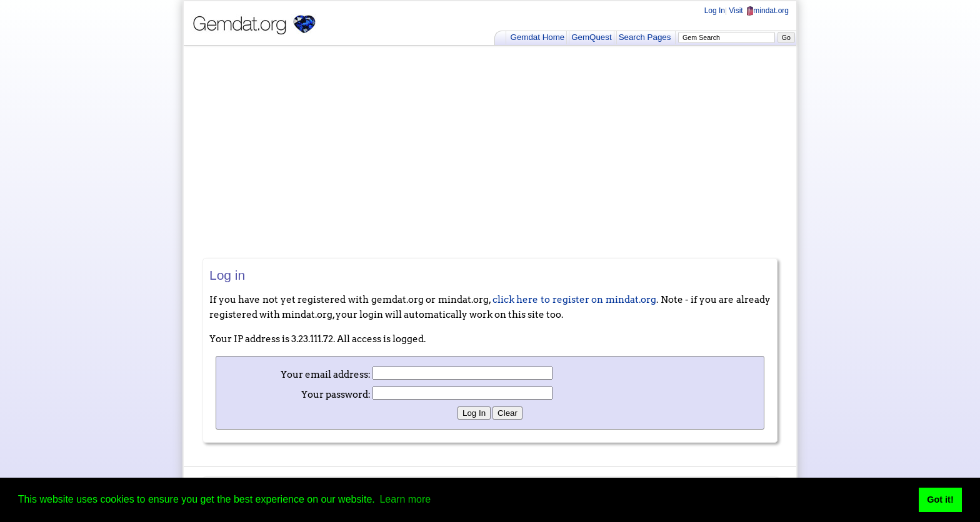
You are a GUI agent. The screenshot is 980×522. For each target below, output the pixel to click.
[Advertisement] (490, 152)
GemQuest (591, 37)
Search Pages (645, 37)
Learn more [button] (405, 499)
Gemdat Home (538, 37)
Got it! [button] (940, 500)
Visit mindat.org (759, 11)
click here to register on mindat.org (574, 300)
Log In (715, 11)
